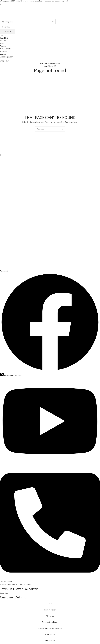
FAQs (50, 604)
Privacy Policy (50, 610)
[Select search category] (28, 22)
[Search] (8, 32)
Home (45, 66)
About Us (50, 616)
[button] (0, 4)
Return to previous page (50, 63)
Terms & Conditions (50, 622)
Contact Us (50, 634)
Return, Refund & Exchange (50, 628)
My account (50, 640)
